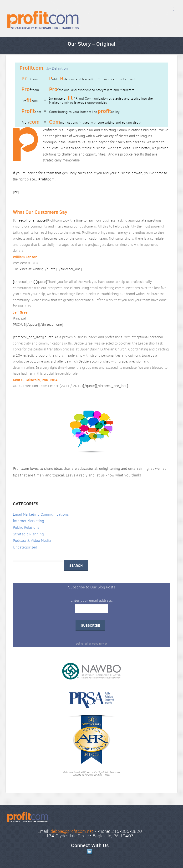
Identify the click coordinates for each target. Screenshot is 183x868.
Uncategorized (25, 547)
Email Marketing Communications (41, 514)
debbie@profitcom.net (72, 831)
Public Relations (26, 527)
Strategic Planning (28, 534)
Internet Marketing (28, 521)
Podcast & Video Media (32, 541)
